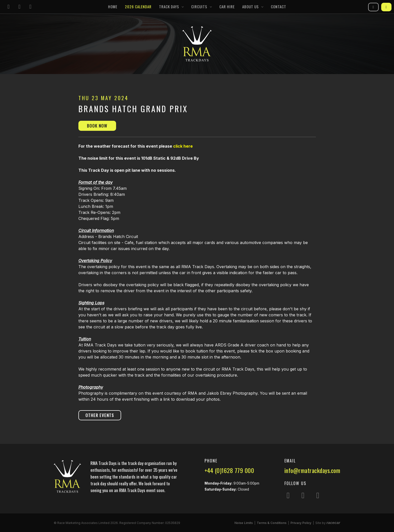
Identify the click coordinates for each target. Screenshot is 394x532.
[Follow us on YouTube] (30, 7)
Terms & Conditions (272, 523)
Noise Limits (244, 523)
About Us (251, 7)
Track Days (169, 7)
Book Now (97, 126)
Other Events (100, 415)
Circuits (199, 7)
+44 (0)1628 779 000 (229, 470)
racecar (333, 523)
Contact (279, 7)
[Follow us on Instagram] (9, 7)
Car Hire (227, 7)
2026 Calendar (138, 7)
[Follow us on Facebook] (20, 7)
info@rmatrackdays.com (312, 470)
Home (113, 7)
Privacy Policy (301, 523)
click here (183, 146)
